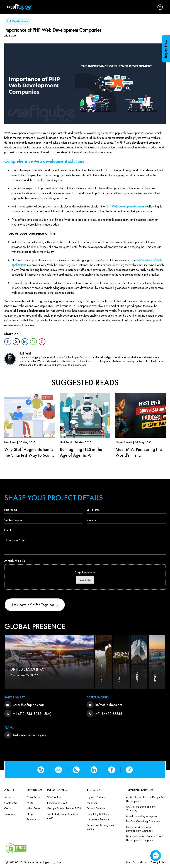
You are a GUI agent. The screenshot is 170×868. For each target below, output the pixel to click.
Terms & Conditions (137, 862)
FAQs (30, 803)
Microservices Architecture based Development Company (144, 838)
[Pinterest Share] (42, 342)
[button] (160, 7)
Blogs (30, 814)
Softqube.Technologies (30, 735)
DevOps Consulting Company (143, 821)
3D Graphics (54, 797)
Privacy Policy (158, 862)
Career (8, 808)
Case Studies (34, 797)
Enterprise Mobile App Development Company (139, 829)
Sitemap (31, 819)
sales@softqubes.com (29, 705)
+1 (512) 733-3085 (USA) (32, 714)
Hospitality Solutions (98, 814)
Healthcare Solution (98, 819)
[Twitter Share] (16, 342)
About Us (9, 797)
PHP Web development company (126, 206)
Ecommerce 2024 (57, 803)
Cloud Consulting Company (141, 816)
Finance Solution (96, 808)
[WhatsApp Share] (33, 342)
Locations (10, 814)
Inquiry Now (166, 49)
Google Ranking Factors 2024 (64, 808)
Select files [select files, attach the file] (85, 580)
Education (92, 803)
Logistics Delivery (96, 797)
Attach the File (15, 561)
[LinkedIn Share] (25, 342)
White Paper (34, 808)
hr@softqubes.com (109, 705)
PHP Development (18, 21)
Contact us (11, 803)
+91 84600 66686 (109, 714)
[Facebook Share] (8, 342)
